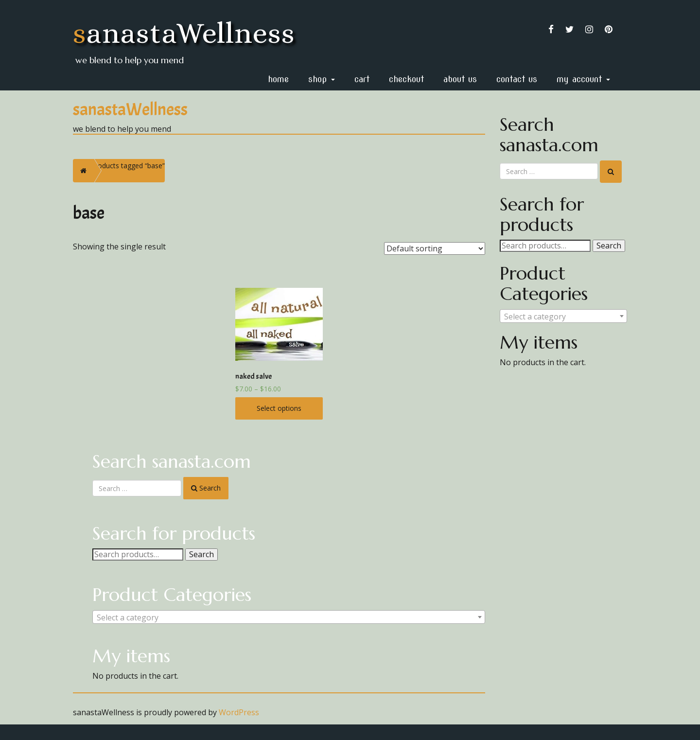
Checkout (406, 79)
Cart (362, 79)
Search (201, 554)
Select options (279, 408)
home (278, 79)
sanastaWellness (184, 33)
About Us (460, 79)
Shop (322, 79)
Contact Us (517, 79)
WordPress (239, 712)
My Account (583, 79)
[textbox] (289, 617)
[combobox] (289, 617)
